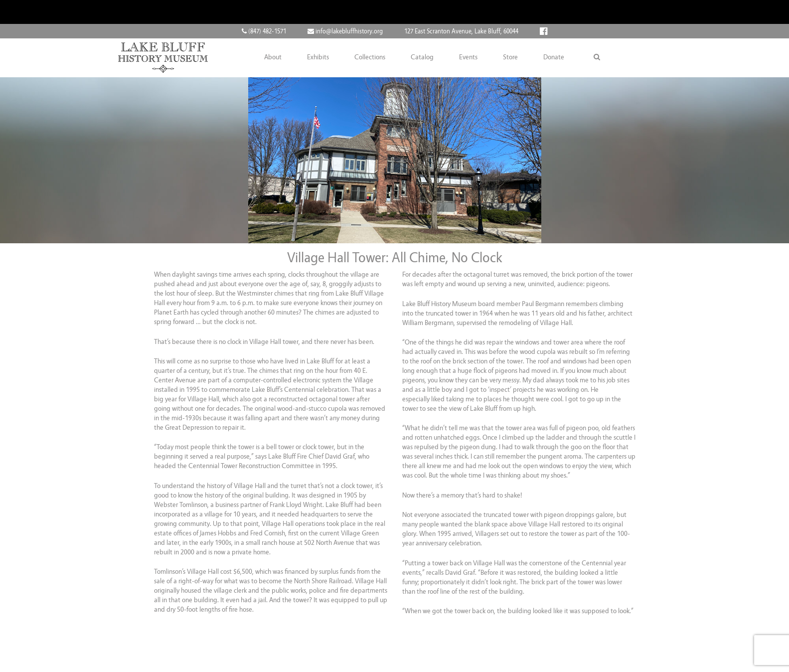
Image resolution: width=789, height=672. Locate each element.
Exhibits (318, 57)
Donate (554, 57)
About (273, 57)
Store (510, 57)
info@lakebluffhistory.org (345, 31)
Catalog (422, 57)
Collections (370, 57)
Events (468, 57)
